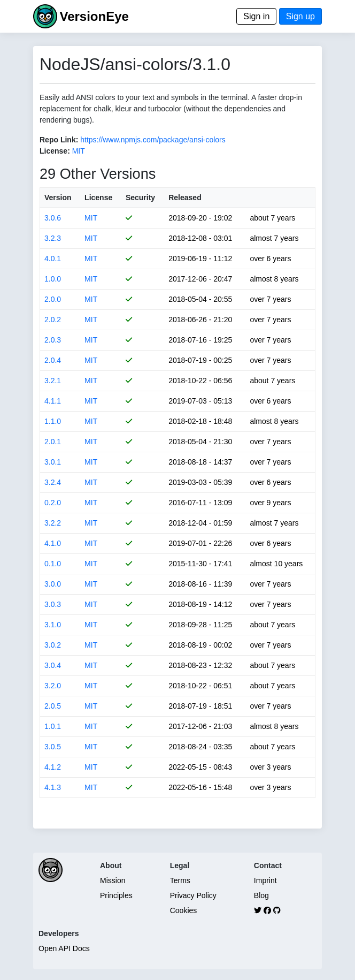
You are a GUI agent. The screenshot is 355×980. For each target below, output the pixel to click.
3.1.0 (53, 625)
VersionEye (94, 16)
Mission (113, 880)
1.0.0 (53, 279)
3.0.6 (53, 218)
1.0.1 (53, 726)
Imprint (265, 880)
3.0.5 (53, 747)
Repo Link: (59, 140)
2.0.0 (53, 299)
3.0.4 (53, 665)
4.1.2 (53, 767)
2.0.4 (53, 360)
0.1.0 (53, 564)
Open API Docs (64, 948)
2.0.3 (53, 340)
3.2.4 (53, 482)
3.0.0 (53, 584)
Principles (116, 895)
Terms (180, 880)
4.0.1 (53, 259)
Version (58, 197)
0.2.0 (53, 503)
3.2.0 (53, 686)
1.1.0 (53, 421)
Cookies (184, 910)
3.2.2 (53, 523)
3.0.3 (53, 604)
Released (185, 197)
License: (55, 151)
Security (140, 197)
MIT (79, 151)
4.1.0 (53, 543)
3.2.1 (53, 381)
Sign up (300, 16)
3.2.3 (53, 238)
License (98, 197)
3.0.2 (53, 645)
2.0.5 (53, 706)
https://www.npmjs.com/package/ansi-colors (153, 140)
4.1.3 (53, 787)
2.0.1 (53, 442)
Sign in (256, 16)
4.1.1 (53, 401)
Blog (261, 895)
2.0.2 (53, 320)
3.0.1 (53, 462)
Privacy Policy (193, 895)
